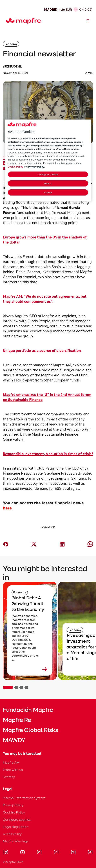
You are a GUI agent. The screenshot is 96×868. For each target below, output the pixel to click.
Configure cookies (17, 820)
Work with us (13, 770)
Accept (48, 193)
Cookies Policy (14, 812)
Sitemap (9, 777)
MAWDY (14, 740)
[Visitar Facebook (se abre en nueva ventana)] (6, 853)
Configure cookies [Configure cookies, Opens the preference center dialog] (48, 174)
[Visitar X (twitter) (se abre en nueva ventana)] (73, 853)
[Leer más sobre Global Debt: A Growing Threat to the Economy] (30, 669)
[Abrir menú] (88, 21)
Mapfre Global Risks (30, 730)
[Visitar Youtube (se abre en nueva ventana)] (23, 853)
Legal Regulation (16, 827)
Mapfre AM (11, 762)
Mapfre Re (17, 720)
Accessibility (12, 834)
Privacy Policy (13, 805)
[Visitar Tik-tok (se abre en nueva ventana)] (90, 853)
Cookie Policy (15, 167)
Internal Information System (24, 798)
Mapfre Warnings (16, 841)
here (7, 508)
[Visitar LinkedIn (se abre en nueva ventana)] (56, 853)
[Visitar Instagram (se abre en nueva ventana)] (39, 853)
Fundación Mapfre (28, 710)
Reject (48, 184)
